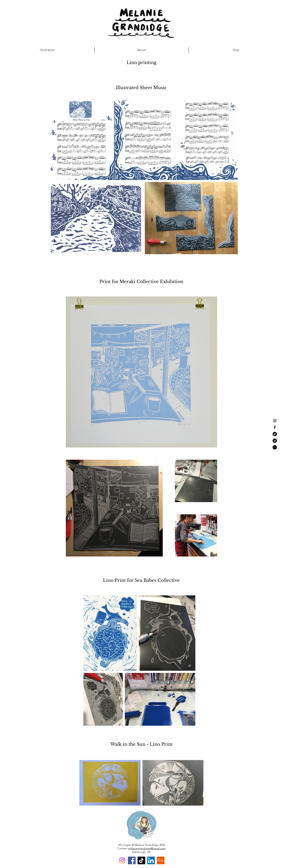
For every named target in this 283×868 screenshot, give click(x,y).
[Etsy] (275, 447)
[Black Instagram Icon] (275, 421)
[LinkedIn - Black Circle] (275, 441)
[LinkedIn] (151, 860)
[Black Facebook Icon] (275, 427)
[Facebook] (132, 860)
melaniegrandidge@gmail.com (147, 848)
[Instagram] (122, 860)
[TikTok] (275, 434)
